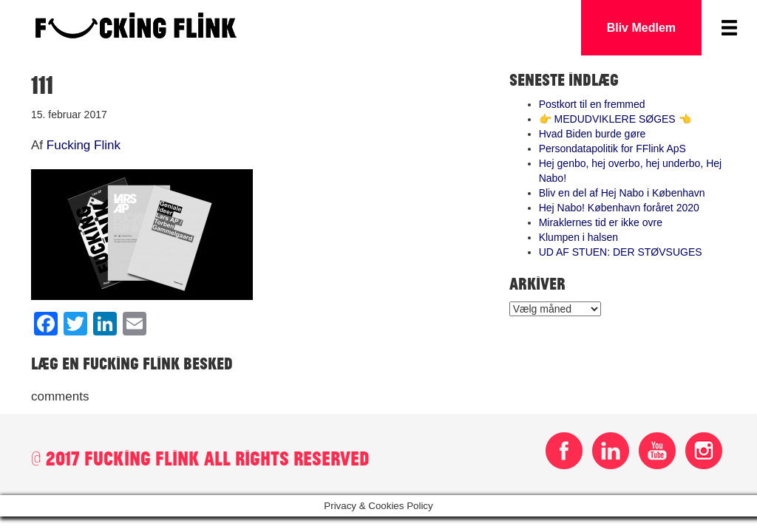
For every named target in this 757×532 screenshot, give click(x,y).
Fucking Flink (84, 145)
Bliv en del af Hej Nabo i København (622, 193)
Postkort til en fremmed (592, 104)
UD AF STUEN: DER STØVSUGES (621, 252)
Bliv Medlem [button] (641, 28)
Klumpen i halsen (578, 237)
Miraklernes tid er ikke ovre (601, 222)
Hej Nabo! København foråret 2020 (619, 208)
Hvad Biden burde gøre (593, 134)
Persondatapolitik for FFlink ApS (612, 149)
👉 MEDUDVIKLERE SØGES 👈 (615, 119)
